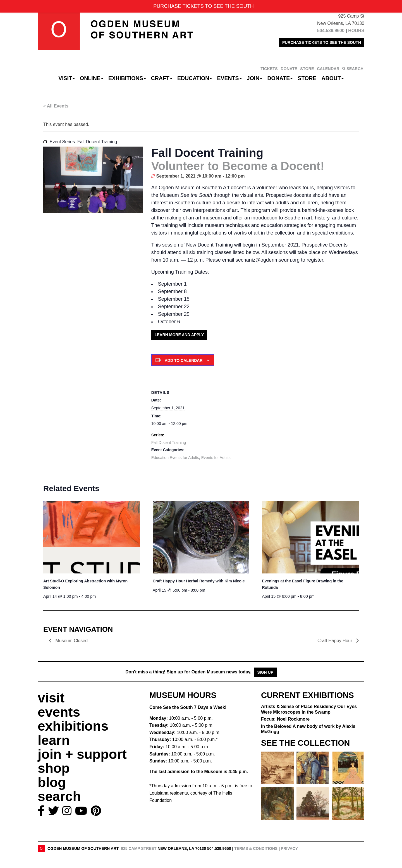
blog (52, 782)
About (333, 78)
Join (255, 78)
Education (195, 78)
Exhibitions (127, 78)
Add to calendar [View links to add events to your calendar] (184, 360)
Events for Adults (216, 458)
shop (54, 768)
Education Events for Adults (175, 458)
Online (92, 78)
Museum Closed (72, 641)
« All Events (56, 106)
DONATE (289, 69)
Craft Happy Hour (199, 581)
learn (54, 740)
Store (307, 78)
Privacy (289, 848)
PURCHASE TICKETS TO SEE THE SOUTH (322, 42)
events (59, 712)
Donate (280, 78)
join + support (82, 754)
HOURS (356, 31)
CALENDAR (328, 69)
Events (229, 78)
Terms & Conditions (256, 848)
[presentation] (92, 537)
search (59, 796)
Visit (67, 78)
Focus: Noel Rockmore (285, 719)
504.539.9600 (331, 31)
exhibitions (73, 726)
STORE (307, 69)
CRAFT (162, 78)
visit (51, 698)
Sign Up (265, 672)
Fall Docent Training (169, 443)
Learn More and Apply (179, 335)
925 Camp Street (139, 848)
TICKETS (269, 69)
